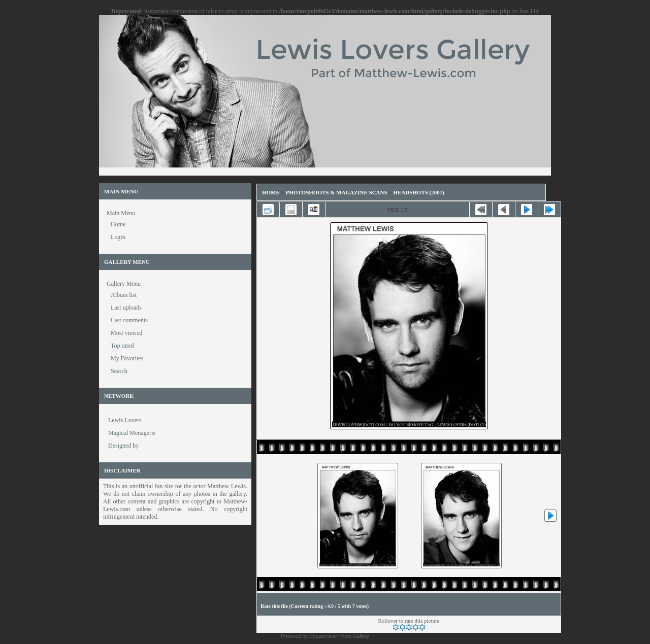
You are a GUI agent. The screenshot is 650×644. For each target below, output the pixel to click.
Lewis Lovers (125, 420)
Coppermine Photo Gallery (339, 636)
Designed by (123, 446)
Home (271, 192)
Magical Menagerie (132, 433)
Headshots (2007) (419, 192)
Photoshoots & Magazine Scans (337, 192)
